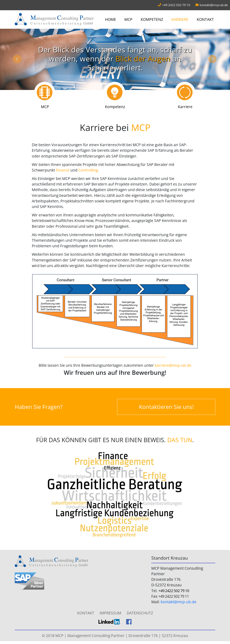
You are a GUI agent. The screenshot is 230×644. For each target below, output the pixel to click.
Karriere (180, 19)
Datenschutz (140, 613)
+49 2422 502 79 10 (174, 591)
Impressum (110, 613)
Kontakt (205, 19)
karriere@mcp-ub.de (173, 365)
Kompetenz (152, 19)
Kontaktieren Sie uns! (166, 407)
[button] (17, 59)
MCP (128, 19)
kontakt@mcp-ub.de (214, 5)
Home (111, 19)
